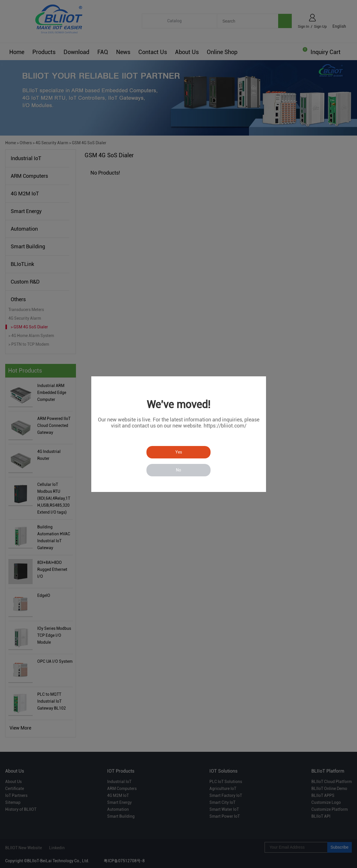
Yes (179, 452)
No (178, 470)
